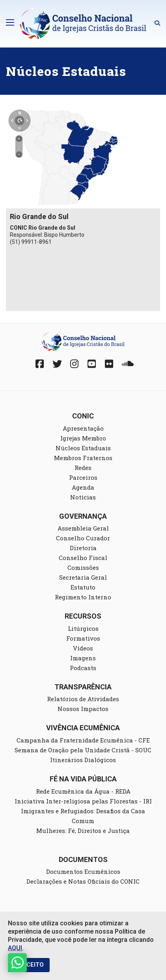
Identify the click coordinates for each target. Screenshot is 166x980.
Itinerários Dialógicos (83, 760)
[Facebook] (40, 364)
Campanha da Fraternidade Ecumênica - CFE (83, 740)
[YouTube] (92, 364)
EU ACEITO (29, 965)
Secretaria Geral (83, 577)
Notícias (83, 497)
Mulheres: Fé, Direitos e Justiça (83, 831)
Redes (83, 468)
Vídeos (83, 648)
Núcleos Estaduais (83, 448)
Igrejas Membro (83, 438)
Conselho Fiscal (83, 558)
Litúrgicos (83, 628)
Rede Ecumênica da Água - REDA (83, 791)
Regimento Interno (83, 597)
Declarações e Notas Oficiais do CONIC (83, 881)
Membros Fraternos (83, 458)
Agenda (83, 487)
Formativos (83, 638)
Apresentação (83, 428)
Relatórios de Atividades (83, 699)
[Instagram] (75, 364)
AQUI (15, 948)
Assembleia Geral (83, 528)
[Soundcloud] (127, 364)
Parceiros (83, 477)
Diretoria (83, 548)
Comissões (83, 567)
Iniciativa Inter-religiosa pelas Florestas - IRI (83, 801)
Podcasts (83, 668)
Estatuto (83, 587)
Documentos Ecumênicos (83, 871)
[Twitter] (57, 364)
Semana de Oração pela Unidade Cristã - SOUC (83, 750)
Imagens (83, 658)
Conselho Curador (83, 538)
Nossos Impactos (83, 709)
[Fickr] (109, 364)
